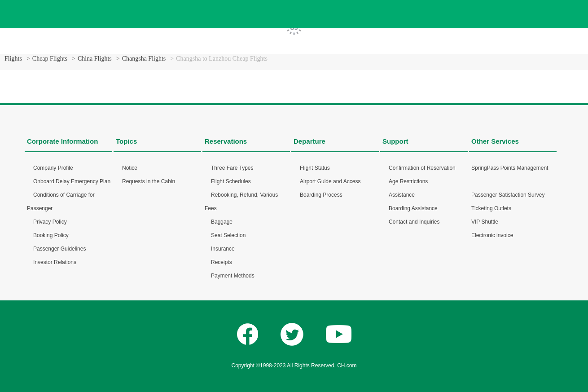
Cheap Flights (50, 59)
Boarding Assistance (413, 208)
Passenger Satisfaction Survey (508, 195)
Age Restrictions (408, 181)
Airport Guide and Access (330, 181)
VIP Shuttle (485, 222)
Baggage (222, 222)
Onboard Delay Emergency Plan (72, 181)
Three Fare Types (232, 168)
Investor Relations (55, 262)
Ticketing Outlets (491, 208)
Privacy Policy (50, 222)
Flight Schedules (231, 181)
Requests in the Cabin (149, 181)
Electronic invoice (492, 235)
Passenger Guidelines (59, 249)
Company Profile (53, 168)
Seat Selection (228, 235)
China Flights (95, 59)
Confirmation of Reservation (422, 168)
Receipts (222, 262)
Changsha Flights (144, 59)
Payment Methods (233, 276)
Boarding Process (321, 195)
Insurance (223, 249)
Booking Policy (51, 235)
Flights (13, 59)
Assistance (402, 195)
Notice (130, 168)
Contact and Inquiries (414, 222)
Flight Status (315, 168)
